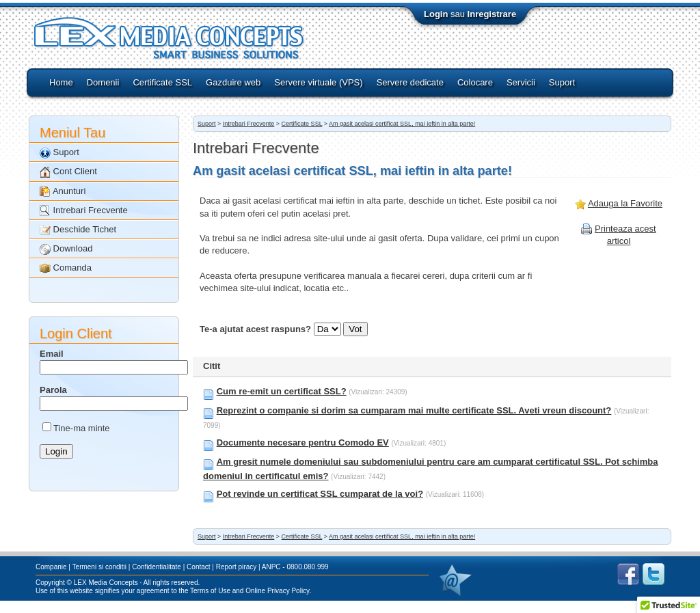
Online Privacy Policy (277, 591)
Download (66, 249)
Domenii (103, 82)
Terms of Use (210, 591)
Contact (198, 567)
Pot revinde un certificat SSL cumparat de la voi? (320, 494)
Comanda (66, 268)
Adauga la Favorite (625, 203)
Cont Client (68, 172)
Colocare (475, 82)
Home (61, 82)
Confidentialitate (157, 567)
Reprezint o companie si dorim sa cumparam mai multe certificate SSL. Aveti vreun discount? (414, 410)
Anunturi (63, 192)
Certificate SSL (162, 82)
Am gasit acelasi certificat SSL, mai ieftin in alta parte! (402, 124)
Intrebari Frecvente (84, 211)
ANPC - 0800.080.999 (295, 567)
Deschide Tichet (78, 230)
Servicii (521, 82)
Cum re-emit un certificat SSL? (282, 391)
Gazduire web (233, 82)
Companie (51, 567)
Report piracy (236, 567)
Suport (562, 82)
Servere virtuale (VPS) (318, 82)
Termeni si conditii (99, 567)
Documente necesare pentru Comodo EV (303, 442)
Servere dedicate (410, 82)
